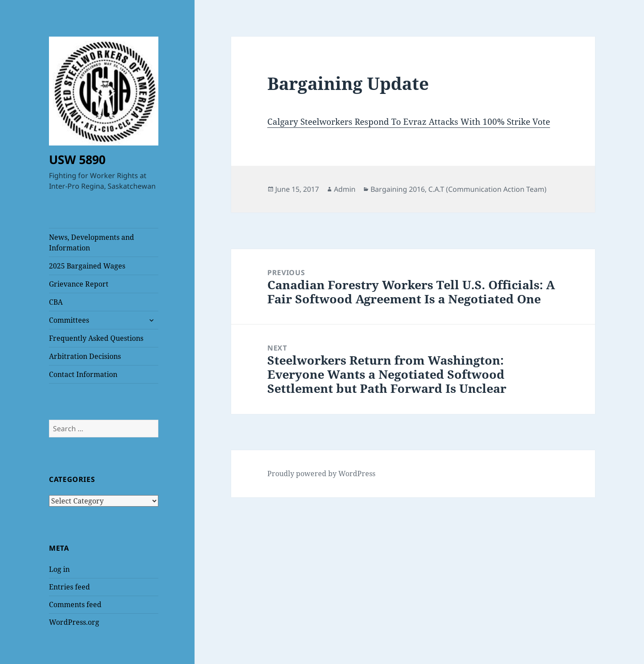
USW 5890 (77, 159)
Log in (59, 569)
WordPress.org (74, 622)
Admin (345, 189)
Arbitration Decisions (85, 356)
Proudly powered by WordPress (321, 474)
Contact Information (83, 374)
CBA (56, 302)
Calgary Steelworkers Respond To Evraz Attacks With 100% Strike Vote (409, 122)
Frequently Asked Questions (96, 338)
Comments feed (75, 604)
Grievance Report (79, 284)
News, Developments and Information (92, 242)
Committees (69, 320)
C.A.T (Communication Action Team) (487, 189)
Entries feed (69, 587)
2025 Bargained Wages (87, 266)
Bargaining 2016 (398, 189)
